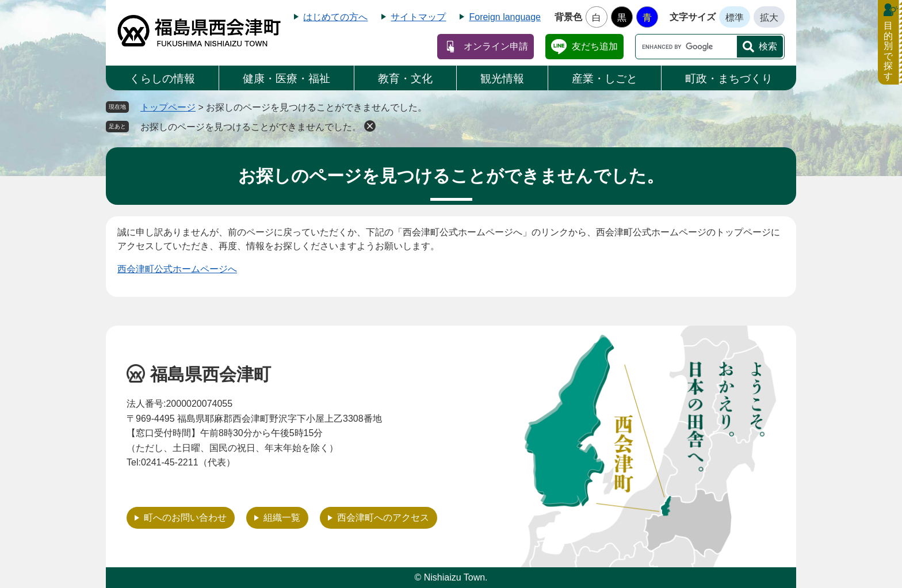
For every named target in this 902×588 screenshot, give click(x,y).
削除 (370, 126)
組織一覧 (282, 518)
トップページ (168, 107)
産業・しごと (605, 79)
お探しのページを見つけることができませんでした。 (251, 127)
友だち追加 (595, 46)
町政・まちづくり (729, 79)
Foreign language (505, 17)
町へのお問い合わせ (185, 518)
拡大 (769, 18)
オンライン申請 (496, 46)
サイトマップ (418, 17)
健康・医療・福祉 (286, 79)
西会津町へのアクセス (383, 518)
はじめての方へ (335, 17)
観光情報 (502, 79)
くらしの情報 (162, 79)
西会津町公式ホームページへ (177, 269)
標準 (735, 18)
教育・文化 (405, 79)
